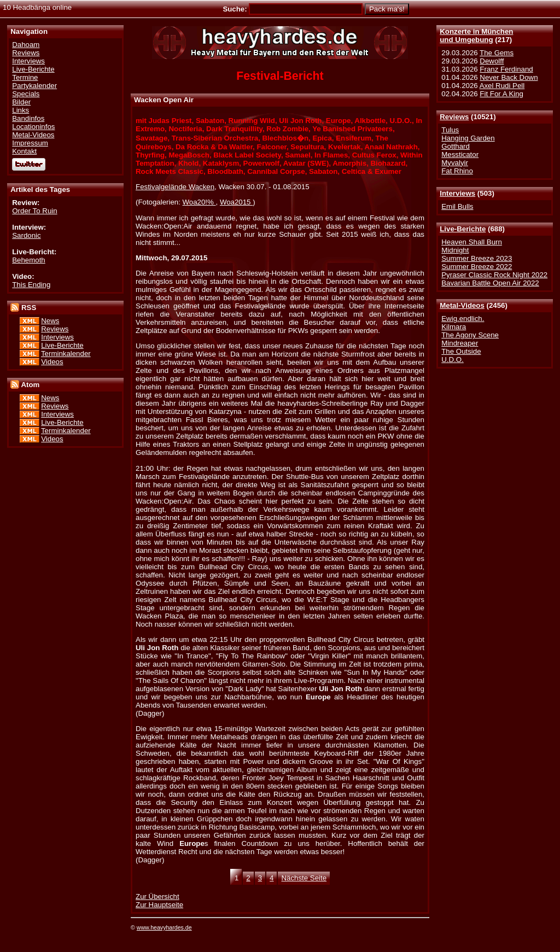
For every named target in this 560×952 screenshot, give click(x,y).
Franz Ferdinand (506, 69)
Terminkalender (66, 354)
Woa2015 (236, 202)
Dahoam (26, 45)
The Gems (497, 53)
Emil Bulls (457, 206)
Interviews (457, 193)
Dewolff (492, 61)
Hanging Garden (468, 138)
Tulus (450, 130)
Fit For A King (501, 94)
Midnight (455, 250)
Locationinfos (33, 127)
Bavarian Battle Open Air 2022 (490, 283)
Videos (52, 362)
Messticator (460, 154)
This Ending (31, 285)
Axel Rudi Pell (502, 86)
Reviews (454, 117)
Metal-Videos (462, 305)
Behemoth (28, 260)
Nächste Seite (304, 878)
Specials (26, 94)
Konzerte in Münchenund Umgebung (476, 36)
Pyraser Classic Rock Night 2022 (494, 275)
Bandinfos (28, 118)
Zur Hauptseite (159, 905)
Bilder (21, 102)
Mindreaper (460, 343)
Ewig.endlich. (463, 319)
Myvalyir (455, 163)
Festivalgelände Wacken (175, 187)
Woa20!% (199, 202)
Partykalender (34, 86)
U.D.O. (453, 360)
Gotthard (456, 146)
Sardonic (26, 235)
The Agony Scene (470, 335)
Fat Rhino (457, 171)
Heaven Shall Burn (472, 242)
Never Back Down (509, 77)
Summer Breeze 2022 (477, 267)
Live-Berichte (463, 229)
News (50, 321)
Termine (25, 77)
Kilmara (454, 327)
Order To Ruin (34, 211)
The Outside (461, 351)
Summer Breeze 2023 (477, 258)
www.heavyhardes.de (164, 927)
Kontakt (24, 151)
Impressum (30, 143)
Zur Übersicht (157, 896)
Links (21, 110)
